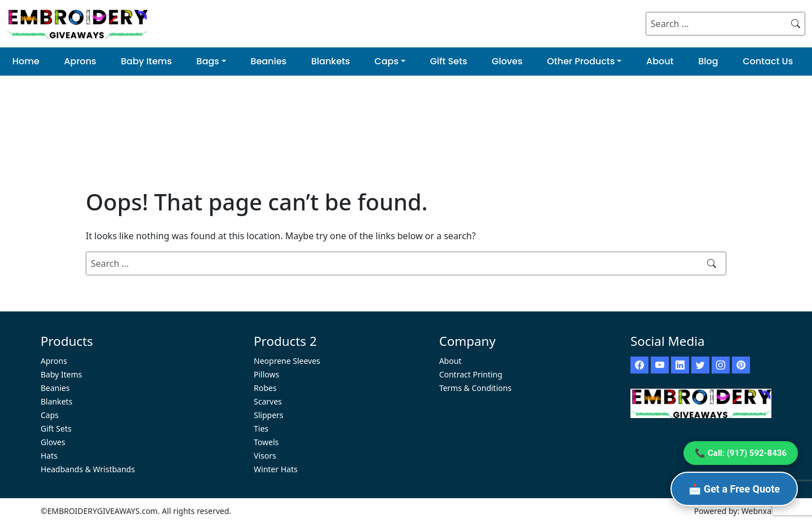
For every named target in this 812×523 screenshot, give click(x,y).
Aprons (80, 61)
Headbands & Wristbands (88, 469)
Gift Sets (448, 61)
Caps (387, 61)
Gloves (507, 61)
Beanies (268, 61)
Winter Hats (276, 469)
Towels (266, 442)
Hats (49, 456)
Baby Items (146, 61)
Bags (208, 61)
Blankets (331, 61)
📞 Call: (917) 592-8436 (741, 453)
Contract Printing (471, 374)
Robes (265, 388)
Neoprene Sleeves (287, 361)
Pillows (266, 374)
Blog (708, 61)
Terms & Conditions (476, 388)
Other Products (581, 61)
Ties (261, 428)
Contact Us (768, 61)
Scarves (268, 401)
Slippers (269, 415)
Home (26, 61)
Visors (265, 456)
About (660, 61)
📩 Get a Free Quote (734, 489)
